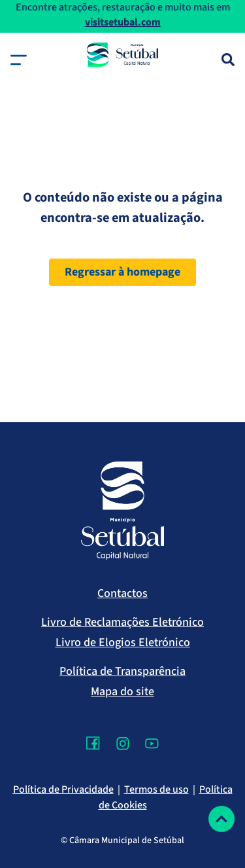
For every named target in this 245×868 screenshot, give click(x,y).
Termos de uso (156, 789)
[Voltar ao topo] (221, 819)
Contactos (122, 593)
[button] (19, 60)
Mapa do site (122, 692)
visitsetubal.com (123, 22)
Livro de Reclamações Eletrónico (122, 622)
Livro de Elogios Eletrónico (123, 642)
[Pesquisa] (228, 60)
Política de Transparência (122, 671)
